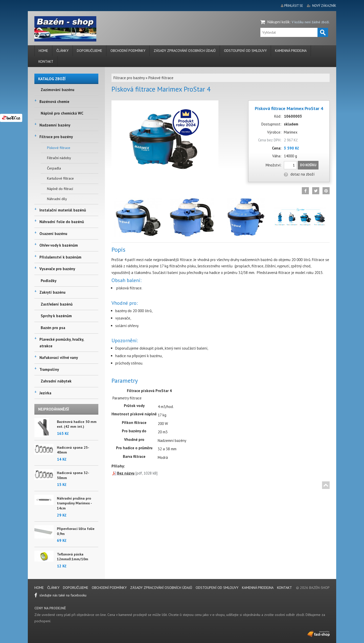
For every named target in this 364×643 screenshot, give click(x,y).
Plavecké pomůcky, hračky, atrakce (62, 343)
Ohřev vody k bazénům (59, 245)
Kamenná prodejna (291, 51)
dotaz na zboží (299, 174)
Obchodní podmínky (128, 51)
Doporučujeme (89, 51)
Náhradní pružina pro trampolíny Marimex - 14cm (74, 503)
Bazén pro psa (53, 328)
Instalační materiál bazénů (63, 210)
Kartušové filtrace (60, 178)
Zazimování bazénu (58, 90)
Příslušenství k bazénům (60, 257)
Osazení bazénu (53, 234)
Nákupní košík (279, 22)
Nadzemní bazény (55, 125)
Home (43, 51)
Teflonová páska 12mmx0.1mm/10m (73, 557)
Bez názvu (126, 473)
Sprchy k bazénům (56, 316)
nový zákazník (324, 6)
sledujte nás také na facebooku (60, 595)
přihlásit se (294, 6)
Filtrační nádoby (59, 158)
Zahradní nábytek (56, 381)
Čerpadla (54, 168)
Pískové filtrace (59, 148)
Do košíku (308, 165)
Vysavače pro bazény (57, 269)
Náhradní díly (57, 199)
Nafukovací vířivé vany (59, 358)
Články (62, 51)
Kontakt (46, 61)
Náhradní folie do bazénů (62, 222)
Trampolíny (49, 369)
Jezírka (45, 393)
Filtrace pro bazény (56, 137)
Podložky (49, 281)
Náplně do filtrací (60, 189)
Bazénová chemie (54, 102)
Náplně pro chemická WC (62, 113)
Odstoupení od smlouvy (245, 51)
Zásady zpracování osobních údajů (185, 51)
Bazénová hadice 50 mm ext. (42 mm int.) (77, 424)
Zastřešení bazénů (57, 304)
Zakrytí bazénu (52, 292)
